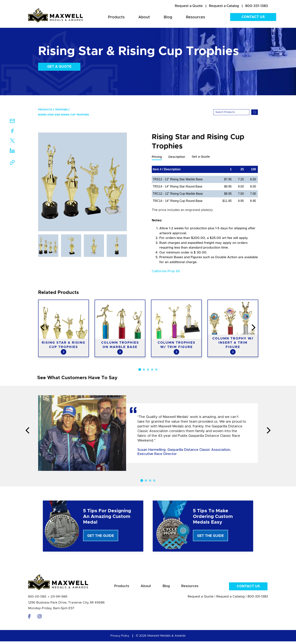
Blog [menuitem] (168, 17)
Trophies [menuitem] (61, 110)
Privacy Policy (120, 638)
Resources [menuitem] (195, 17)
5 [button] (156, 374)
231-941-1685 (59, 599)
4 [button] (152, 374)
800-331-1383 (37, 599)
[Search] (231, 112)
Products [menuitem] (116, 17)
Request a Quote (201, 599)
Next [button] (283, 332)
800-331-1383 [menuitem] (257, 6)
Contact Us (253, 17)
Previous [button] (13, 332)
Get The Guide (101, 536)
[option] (82, 182)
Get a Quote (59, 67)
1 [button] (140, 374)
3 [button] (148, 374)
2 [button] (144, 374)
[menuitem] (189, 6)
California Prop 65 (166, 271)
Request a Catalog (230, 599)
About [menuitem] (144, 17)
